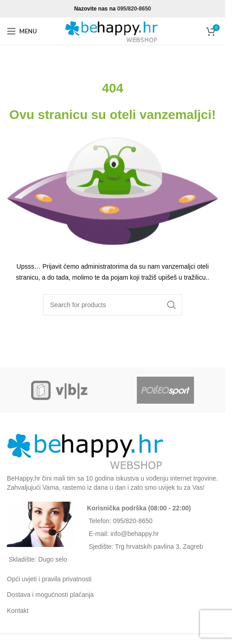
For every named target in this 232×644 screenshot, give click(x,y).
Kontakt (18, 611)
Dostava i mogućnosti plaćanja (50, 595)
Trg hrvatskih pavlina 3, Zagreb (159, 547)
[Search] (113, 305)
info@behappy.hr (135, 534)
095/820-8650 (134, 9)
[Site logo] (113, 31)
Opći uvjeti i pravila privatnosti (49, 579)
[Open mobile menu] (22, 31)
